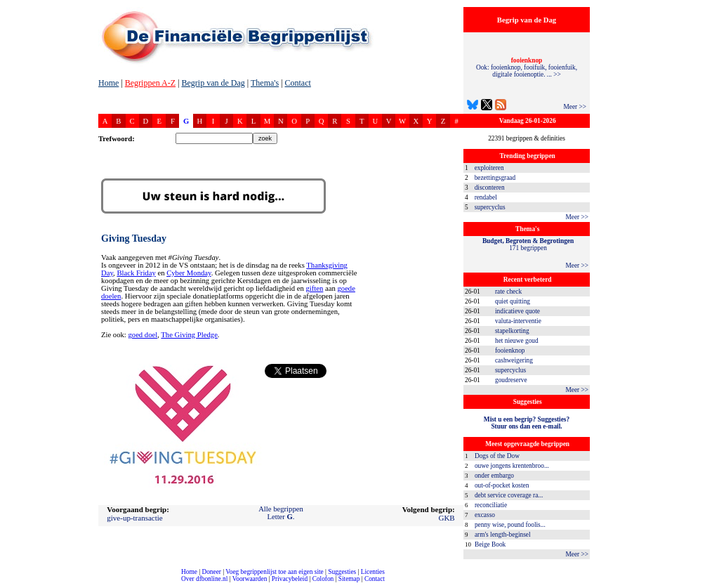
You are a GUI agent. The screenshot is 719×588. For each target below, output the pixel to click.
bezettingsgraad (495, 178)
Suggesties (342, 572)
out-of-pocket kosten (502, 485)
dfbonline (706, 584)
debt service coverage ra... (509, 495)
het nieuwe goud (517, 341)
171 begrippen (528, 244)
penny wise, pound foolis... (510, 525)
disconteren (490, 188)
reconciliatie (491, 505)
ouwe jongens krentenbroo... (512, 466)
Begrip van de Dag (213, 83)
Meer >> (575, 107)
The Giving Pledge (189, 335)
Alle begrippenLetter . (281, 513)
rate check (508, 292)
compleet (7, 584)
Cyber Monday (189, 273)
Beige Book (490, 544)
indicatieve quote (517, 311)
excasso (485, 515)
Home (108, 83)
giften (315, 288)
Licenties (373, 572)
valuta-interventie (518, 321)
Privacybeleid (290, 579)
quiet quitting (513, 301)
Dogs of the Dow (497, 456)
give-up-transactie (134, 518)
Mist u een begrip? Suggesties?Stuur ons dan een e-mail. (527, 423)
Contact (298, 83)
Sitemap (349, 579)
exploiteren (489, 168)
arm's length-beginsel (503, 535)
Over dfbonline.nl (204, 579)
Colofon (323, 579)
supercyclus (490, 207)
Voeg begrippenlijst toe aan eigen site (274, 572)
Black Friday (136, 273)
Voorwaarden (250, 579)
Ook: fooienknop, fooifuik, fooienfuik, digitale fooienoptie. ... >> (527, 67)
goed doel (143, 335)
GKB (446, 518)
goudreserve (511, 380)
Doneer (211, 572)
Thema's (265, 83)
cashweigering (514, 360)
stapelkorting (512, 331)
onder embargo (494, 476)
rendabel (486, 197)
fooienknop (510, 351)
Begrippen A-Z (150, 83)
